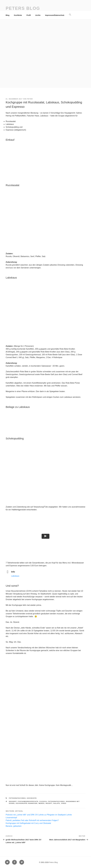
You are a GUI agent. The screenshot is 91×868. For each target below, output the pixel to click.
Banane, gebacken (14, 826)
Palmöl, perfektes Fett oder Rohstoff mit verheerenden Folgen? (32, 820)
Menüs (42, 803)
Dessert (13, 801)
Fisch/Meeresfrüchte (28, 801)
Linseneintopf (11, 818)
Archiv (38, 15)
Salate (57, 803)
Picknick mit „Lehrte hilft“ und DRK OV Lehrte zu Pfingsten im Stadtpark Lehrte (39, 815)
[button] (70, 15)
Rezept (49, 803)
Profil (29, 15)
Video (64, 803)
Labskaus (15, 576)
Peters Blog (23, 8)
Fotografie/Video (17, 798)
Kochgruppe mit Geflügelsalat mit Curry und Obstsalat (28, 823)
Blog (8, 15)
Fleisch (43, 801)
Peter (30, 99)
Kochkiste (18, 15)
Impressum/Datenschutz (55, 15)
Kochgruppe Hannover (27, 803)
